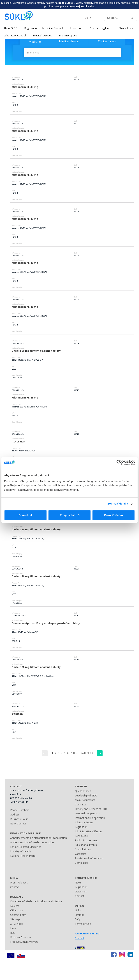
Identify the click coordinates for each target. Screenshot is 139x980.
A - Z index (16, 924)
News (78, 882)
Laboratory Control (15, 35)
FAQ (77, 919)
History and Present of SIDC (91, 809)
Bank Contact (18, 823)
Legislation (81, 827)
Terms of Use (83, 924)
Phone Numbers (20, 810)
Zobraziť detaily (118, 504)
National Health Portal (23, 856)
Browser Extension (21, 937)
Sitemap (15, 919)
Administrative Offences (89, 831)
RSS (12, 933)
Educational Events (86, 845)
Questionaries (83, 791)
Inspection (76, 28)
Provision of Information (89, 858)
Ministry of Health (21, 851)
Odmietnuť (25, 515)
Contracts (81, 804)
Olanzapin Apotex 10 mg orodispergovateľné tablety (46, 623)
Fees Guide (81, 836)
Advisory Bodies (84, 822)
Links (13, 928)
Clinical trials (126, 28)
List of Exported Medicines (26, 847)
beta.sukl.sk (66, 3)
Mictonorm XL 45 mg (25, 87)
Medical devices (69, 41)
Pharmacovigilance (100, 28)
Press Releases (19, 882)
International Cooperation (90, 818)
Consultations (83, 849)
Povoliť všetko (113, 515)
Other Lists (17, 910)
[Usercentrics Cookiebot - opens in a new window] (119, 462)
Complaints (81, 863)
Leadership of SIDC (86, 795)
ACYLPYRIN (18, 441)
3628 (83, 753)
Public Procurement (86, 840)
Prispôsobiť (70, 515)
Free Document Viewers (24, 942)
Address (15, 814)
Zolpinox (17, 714)
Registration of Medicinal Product (44, 28)
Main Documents (85, 800)
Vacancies (81, 854)
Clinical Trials (107, 41)
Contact (15, 887)
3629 (90, 753)
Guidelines (81, 891)
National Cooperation (87, 813)
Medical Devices (42, 35)
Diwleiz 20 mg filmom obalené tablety (36, 351)
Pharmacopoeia (68, 35)
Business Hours (19, 819)
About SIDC (10, 28)
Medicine (35, 42)
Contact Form (18, 915)
